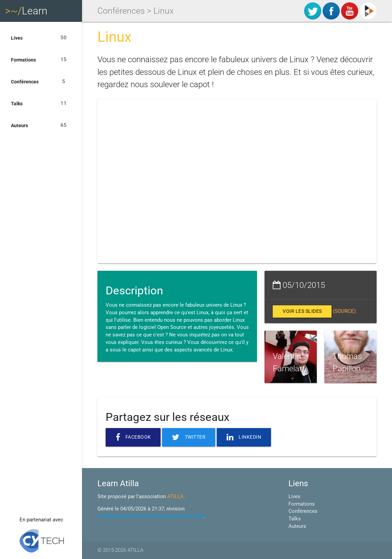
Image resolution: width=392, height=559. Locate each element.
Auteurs (41, 125)
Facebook (134, 437)
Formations (41, 60)
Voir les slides (304, 311)
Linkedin (248, 437)
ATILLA (175, 497)
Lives (41, 38)
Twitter (191, 437)
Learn (26, 11)
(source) (348, 311)
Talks (41, 104)
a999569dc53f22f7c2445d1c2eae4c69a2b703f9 (151, 516)
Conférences (41, 82)
